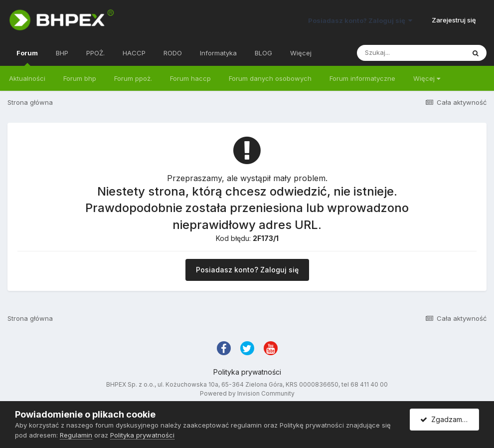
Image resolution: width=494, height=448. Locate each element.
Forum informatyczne (362, 78)
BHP (62, 53)
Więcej (427, 78)
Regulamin (76, 435)
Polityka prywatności (247, 372)
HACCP (134, 53)
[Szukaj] (411, 53)
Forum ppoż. (133, 78)
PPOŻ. (95, 53)
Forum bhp (80, 78)
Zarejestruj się (454, 20)
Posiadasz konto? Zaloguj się (360, 20)
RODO (173, 53)
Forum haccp (190, 78)
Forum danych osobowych (270, 78)
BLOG (263, 53)
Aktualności (27, 78)
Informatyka (218, 53)
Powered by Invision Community (247, 393)
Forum (27, 57)
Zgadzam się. (447, 419)
